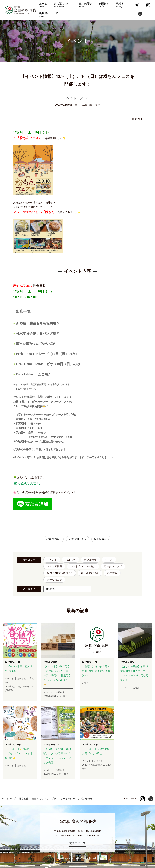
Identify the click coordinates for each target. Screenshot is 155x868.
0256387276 (29, 483)
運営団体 (24, 799)
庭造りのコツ (54, 580)
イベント (52, 560)
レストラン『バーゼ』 (83, 566)
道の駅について (63, 5)
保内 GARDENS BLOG (60, 573)
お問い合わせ (85, 799)
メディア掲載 (54, 566)
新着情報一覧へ (78, 539)
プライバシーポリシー (63, 799)
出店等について (49, 15)
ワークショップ (113, 566)
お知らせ (70, 560)
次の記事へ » (101, 539)
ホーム (43, 5)
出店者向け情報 (90, 573)
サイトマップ (9, 799)
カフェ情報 (90, 560)
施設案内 (121, 5)
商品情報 (112, 573)
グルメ (109, 560)
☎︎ (15, 483)
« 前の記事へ (54, 539)
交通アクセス (77, 843)
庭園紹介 (104, 5)
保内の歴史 (86, 5)
